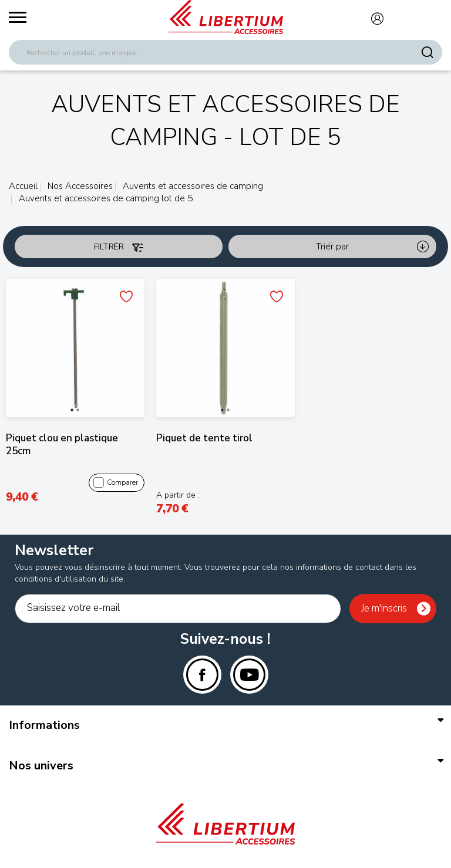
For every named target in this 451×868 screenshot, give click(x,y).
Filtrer (119, 247)
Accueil (23, 186)
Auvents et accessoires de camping (192, 186)
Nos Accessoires (79, 186)
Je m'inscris (384, 608)
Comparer (116, 482)
